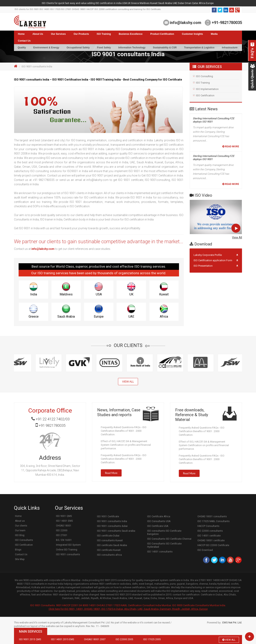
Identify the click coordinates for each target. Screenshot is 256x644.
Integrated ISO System (68, 545)
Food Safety (104, 48)
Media (214, 34)
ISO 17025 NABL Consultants (213, 521)
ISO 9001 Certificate (108, 516)
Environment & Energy (46, 48)
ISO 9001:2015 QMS (30, 639)
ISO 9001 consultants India (112, 521)
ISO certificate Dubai (108, 536)
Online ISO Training (67, 550)
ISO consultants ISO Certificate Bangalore (164, 532)
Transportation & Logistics (199, 48)
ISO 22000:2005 (124, 639)
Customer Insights (192, 34)
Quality (22, 48)
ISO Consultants (24, 540)
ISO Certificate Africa (159, 516)
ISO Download (205, 550)
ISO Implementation (207, 89)
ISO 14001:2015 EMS (62, 639)
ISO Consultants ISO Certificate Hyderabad (164, 545)
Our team (20, 530)
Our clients (21, 526)
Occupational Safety (78, 48)
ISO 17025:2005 (152, 639)
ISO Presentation (203, 266)
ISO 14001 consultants (160, 552)
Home (21, 34)
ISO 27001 (62, 535)
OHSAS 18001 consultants (212, 516)
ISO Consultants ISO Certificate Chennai (169, 539)
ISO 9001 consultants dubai (112, 526)
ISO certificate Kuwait (109, 550)
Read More (231, 148)
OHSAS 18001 (64, 526)
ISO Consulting (204, 76)
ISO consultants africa (109, 555)
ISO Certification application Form (213, 260)
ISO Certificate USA (158, 526)
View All (237, 237)
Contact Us (24, 41)
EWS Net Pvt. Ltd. (232, 623)
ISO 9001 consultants (68, 554)
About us (20, 521)
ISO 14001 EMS (64, 521)
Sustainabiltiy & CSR (165, 48)
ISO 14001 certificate (209, 536)
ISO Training (104, 34)
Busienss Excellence (131, 34)
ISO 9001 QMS (64, 516)
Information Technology (132, 48)
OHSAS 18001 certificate (211, 540)
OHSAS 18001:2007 (95, 639)
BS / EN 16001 (64, 540)
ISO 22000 (62, 530)
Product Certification (162, 34)
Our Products (81, 34)
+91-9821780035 (226, 23)
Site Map (20, 559)
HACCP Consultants (208, 526)
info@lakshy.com (185, 23)
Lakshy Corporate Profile (208, 255)
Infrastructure (230, 48)
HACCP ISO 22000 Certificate (213, 545)
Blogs (18, 550)
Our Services (58, 34)
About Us (38, 34)
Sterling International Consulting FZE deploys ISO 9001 (213, 121)
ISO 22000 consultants (210, 531)
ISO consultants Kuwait (110, 540)
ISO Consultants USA (159, 521)
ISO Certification (205, 95)
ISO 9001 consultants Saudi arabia (116, 531)
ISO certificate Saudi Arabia (112, 545)
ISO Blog (20, 535)
